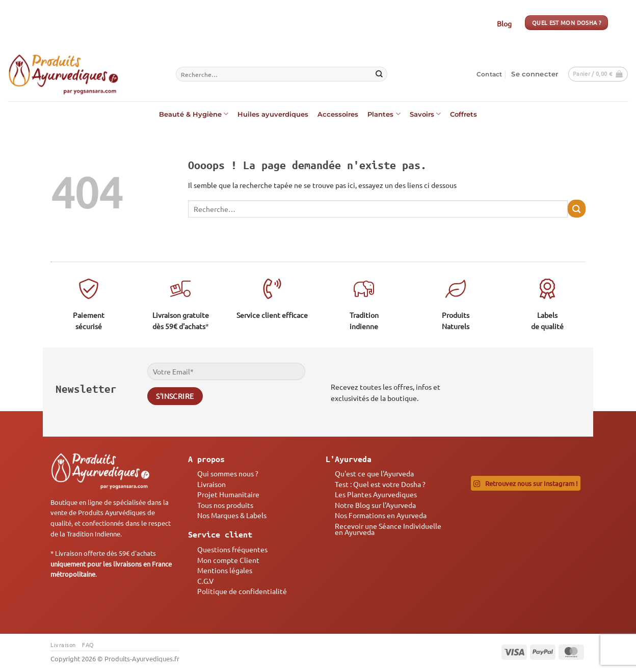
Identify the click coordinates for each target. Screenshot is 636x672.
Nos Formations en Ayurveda (381, 515)
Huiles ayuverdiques (273, 114)
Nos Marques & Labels (232, 515)
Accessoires (338, 114)
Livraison (211, 484)
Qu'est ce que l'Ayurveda (374, 473)
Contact (489, 74)
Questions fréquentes (232, 549)
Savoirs (425, 114)
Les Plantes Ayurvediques (376, 494)
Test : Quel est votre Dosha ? (380, 484)
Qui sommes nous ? (228, 473)
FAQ (88, 644)
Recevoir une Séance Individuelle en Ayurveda (388, 529)
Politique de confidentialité (242, 591)
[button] (535, 74)
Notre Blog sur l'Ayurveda (375, 505)
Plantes (384, 114)
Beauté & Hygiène (194, 114)
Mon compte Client (228, 560)
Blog (504, 23)
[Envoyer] (379, 74)
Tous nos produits (225, 505)
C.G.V (205, 581)
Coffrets (463, 114)
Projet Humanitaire (228, 494)
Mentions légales (225, 570)
